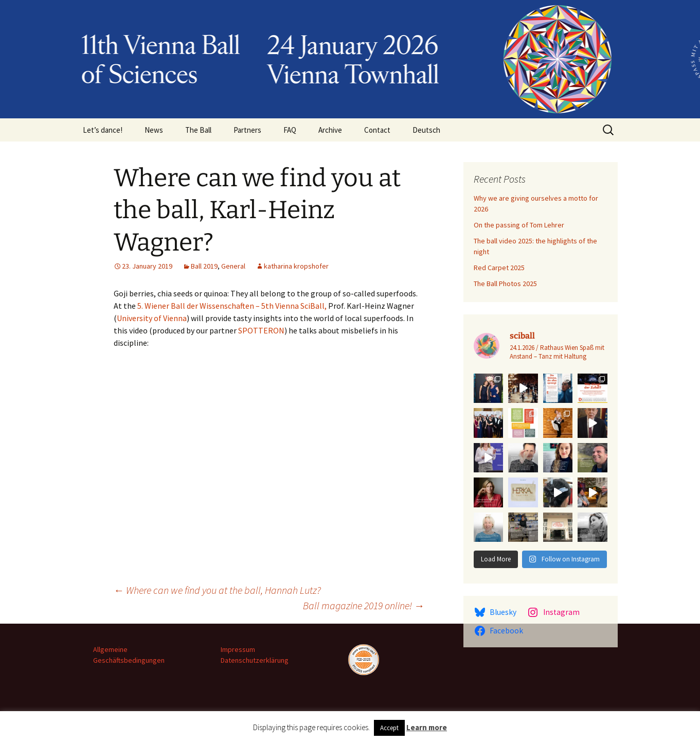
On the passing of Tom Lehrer (519, 225)
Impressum (238, 649)
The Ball (198, 130)
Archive (330, 130)
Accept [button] (389, 728)
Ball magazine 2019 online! (364, 605)
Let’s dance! (103, 130)
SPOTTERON (261, 330)
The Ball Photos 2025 (505, 284)
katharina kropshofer (296, 266)
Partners (247, 130)
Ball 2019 (204, 266)
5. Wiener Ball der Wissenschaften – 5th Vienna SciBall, (232, 306)
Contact (377, 130)
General (233, 266)
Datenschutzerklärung (255, 660)
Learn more (427, 727)
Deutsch (426, 130)
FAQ (290, 130)
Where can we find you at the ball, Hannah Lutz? (217, 590)
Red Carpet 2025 (499, 268)
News (154, 130)
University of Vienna (152, 318)
